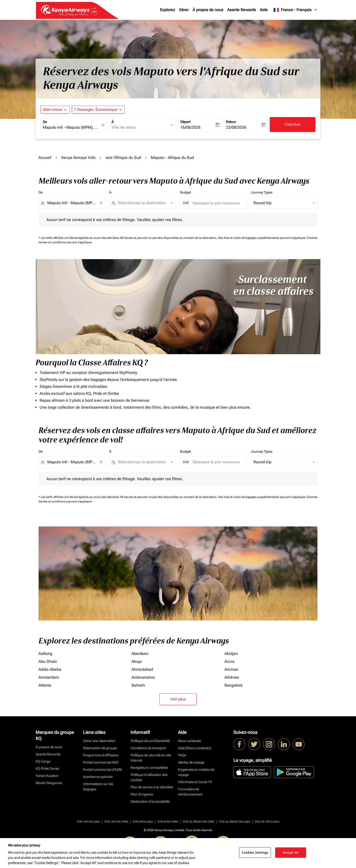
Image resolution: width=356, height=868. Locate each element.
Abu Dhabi (48, 661)
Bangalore (234, 685)
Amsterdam (49, 677)
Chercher (293, 124)
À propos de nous (208, 10)
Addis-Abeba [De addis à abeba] (50, 669)
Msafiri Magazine (49, 783)
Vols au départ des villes (199, 821)
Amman (231, 669)
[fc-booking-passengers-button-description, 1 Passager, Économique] (96, 110)
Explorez (167, 10)
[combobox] (71, 127)
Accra (229, 661)
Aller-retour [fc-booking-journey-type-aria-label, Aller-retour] (53, 110)
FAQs (182, 755)
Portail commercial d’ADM (102, 769)
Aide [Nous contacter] (195, 748)
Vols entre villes (168, 821)
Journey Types (262, 192)
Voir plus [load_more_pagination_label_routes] (178, 699)
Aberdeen (140, 654)
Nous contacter (190, 741)
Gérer (184, 10)
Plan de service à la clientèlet (152, 787)
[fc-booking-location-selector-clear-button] (104, 125)
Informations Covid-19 (195, 782)
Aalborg (45, 654)
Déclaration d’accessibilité (150, 801)
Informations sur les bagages (98, 786)
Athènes (232, 677)
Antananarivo (143, 677)
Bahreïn (138, 685)
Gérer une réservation (99, 741)
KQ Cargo (43, 761)
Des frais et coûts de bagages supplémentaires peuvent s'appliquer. (262, 238)
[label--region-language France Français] (296, 10)
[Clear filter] (101, 203)
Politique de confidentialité (150, 741)
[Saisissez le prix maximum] (217, 203)
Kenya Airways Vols (78, 158)
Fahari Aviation (47, 776)
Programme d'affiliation (101, 755)
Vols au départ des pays (235, 821)
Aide (264, 10)
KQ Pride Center (47, 769)
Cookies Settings (255, 852)
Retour (231, 122)
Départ (185, 122)
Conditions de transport (148, 748)
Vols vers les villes (116, 821)
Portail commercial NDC (101, 762)
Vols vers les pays (88, 821)
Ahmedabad (142, 669)
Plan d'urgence (142, 794)
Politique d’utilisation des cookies (149, 777)
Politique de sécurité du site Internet (151, 758)
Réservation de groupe (100, 748)
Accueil (45, 158)
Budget (185, 192)
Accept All (291, 852)
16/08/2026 (190, 127)
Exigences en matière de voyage (196, 772)
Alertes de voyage (191, 762)
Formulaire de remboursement (190, 792)
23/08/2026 (236, 127)
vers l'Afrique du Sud (123, 158)
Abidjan (231, 654)
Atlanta (45, 685)
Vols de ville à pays (267, 821)
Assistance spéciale (98, 777)
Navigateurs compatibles (149, 768)
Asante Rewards (242, 10)
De (45, 122)
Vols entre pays (143, 821)
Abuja (137, 661)
